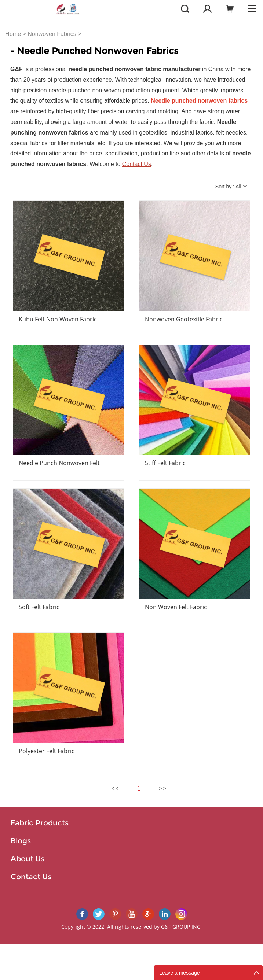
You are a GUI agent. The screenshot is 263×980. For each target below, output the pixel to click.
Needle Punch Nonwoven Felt (59, 463)
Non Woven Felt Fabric (176, 607)
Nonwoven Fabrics (52, 34)
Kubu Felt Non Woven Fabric (58, 319)
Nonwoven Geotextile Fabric (184, 319)
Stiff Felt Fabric (165, 463)
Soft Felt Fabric (39, 607)
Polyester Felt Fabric (47, 751)
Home (13, 34)
